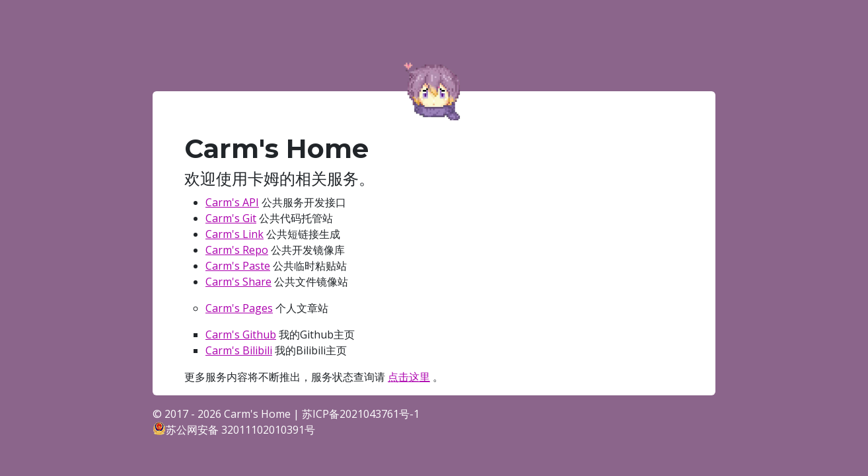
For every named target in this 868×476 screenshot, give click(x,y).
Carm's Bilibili (239, 350)
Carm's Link (235, 234)
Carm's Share (238, 282)
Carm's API (232, 202)
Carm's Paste (238, 266)
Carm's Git (231, 218)
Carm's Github (241, 335)
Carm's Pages (239, 308)
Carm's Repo (237, 250)
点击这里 (409, 377)
